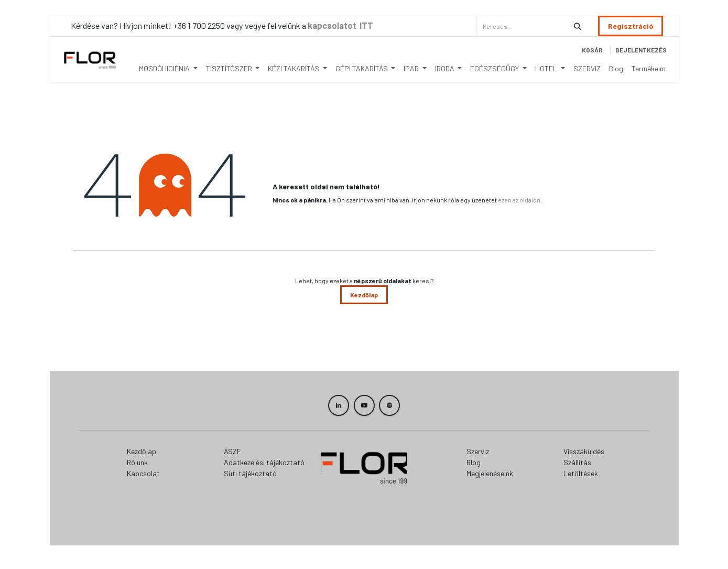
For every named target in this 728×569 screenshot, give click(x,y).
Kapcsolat (143, 473)
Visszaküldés (584, 451)
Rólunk (137, 462)
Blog (474, 462)
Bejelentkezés (641, 50)
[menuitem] (168, 68)
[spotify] (389, 405)
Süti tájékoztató (250, 473)
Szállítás (577, 462)
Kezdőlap (364, 295)
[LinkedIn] (339, 405)
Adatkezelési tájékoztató (264, 462)
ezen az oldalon (519, 200)
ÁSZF (232, 451)
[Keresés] (578, 26)
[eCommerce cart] (592, 50)
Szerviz (478, 451)
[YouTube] (364, 405)
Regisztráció (631, 26)
